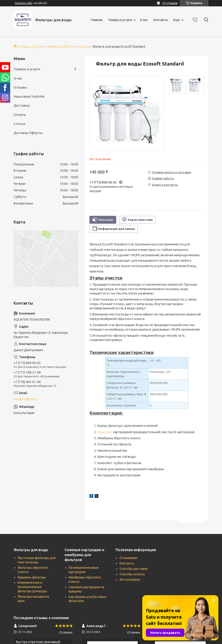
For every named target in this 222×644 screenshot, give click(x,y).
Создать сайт (24, 3)
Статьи (19, 124)
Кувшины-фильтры (32, 577)
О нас (144, 20)
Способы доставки (134, 569)
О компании (128, 558)
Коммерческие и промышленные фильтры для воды (32, 587)
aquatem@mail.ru (26, 399)
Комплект (105, 432)
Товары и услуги (120, 20)
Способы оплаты (132, 574)
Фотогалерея (130, 580)
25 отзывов (170, 3)
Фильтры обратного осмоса (69, 47)
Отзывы (20, 87)
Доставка (22, 105)
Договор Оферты (28, 133)
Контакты (161, 20)
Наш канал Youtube (29, 96)
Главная (97, 20)
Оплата (20, 115)
